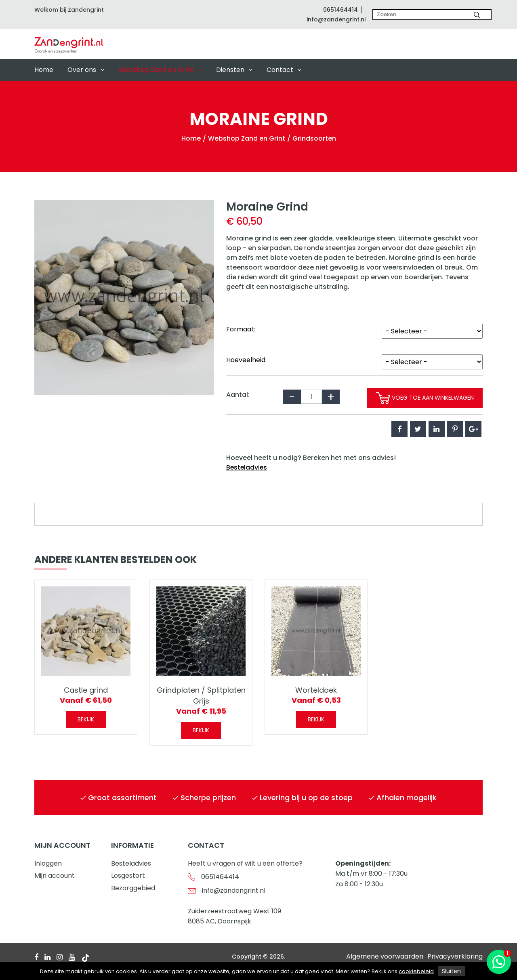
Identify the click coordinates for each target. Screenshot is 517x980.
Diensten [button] (234, 70)
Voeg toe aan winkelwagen (422, 398)
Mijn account (55, 876)
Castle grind (86, 690)
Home (44, 70)
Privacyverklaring (455, 956)
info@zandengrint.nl (336, 19)
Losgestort (128, 876)
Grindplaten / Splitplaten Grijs (201, 696)
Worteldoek (316, 690)
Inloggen (48, 863)
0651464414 (340, 10)
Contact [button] (284, 70)
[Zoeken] (477, 15)
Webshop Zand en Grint (247, 138)
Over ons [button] (86, 70)
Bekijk (86, 720)
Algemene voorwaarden (385, 956)
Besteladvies (247, 467)
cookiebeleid (416, 971)
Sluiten (451, 971)
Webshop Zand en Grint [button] (160, 70)
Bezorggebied (133, 888)
